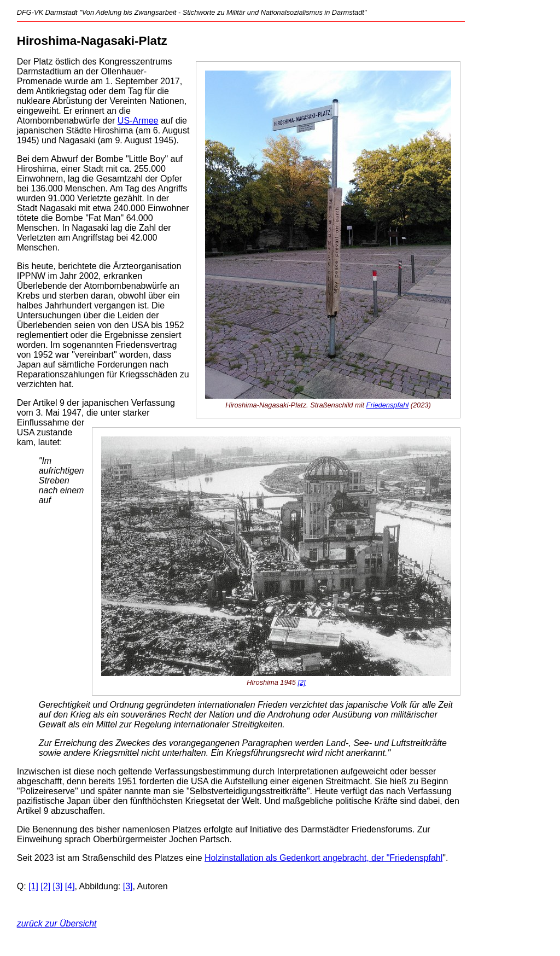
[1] (33, 886)
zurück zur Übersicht (57, 923)
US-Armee (138, 121)
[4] (70, 886)
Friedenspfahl (388, 405)
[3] (58, 886)
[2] (301, 682)
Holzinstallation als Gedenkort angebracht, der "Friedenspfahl (323, 858)
